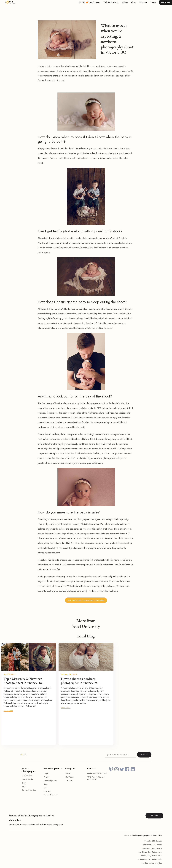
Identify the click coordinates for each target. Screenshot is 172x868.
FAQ (24, 786)
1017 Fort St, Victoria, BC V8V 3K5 (96, 778)
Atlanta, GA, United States (152, 856)
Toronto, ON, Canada (153, 841)
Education (143, 2)
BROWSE (154, 816)
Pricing (125, 2)
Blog (24, 783)
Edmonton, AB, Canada (153, 845)
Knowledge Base (51, 781)
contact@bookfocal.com (97, 773)
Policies (47, 791)
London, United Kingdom (152, 863)
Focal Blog (86, 636)
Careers (69, 781)
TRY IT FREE (166, 2)
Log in (153, 2)
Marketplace (27, 776)
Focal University (86, 626)
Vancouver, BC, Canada (152, 848)
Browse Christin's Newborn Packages (86, 600)
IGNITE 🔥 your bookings (90, 2)
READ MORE (8, 711)
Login (46, 773)
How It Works (27, 779)
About (134, 2)
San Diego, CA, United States (150, 852)
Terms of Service (29, 790)
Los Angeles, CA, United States (149, 859)
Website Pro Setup (111, 2)
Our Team (70, 777)
